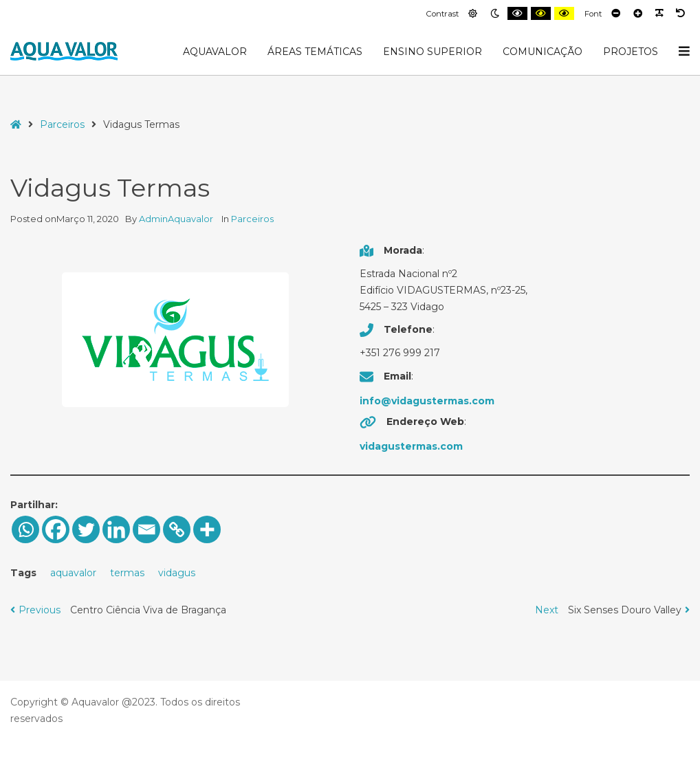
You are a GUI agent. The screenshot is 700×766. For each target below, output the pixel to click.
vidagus (177, 573)
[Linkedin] (116, 529)
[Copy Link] (177, 529)
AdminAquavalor (177, 219)
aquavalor (73, 573)
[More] (207, 529)
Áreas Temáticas (315, 52)
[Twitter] (86, 529)
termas (127, 573)
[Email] (146, 529)
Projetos (631, 52)
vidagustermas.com (411, 446)
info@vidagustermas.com (427, 401)
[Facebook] (56, 529)
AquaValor (215, 52)
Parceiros (62, 124)
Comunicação (543, 52)
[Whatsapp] (25, 529)
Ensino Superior (433, 52)
